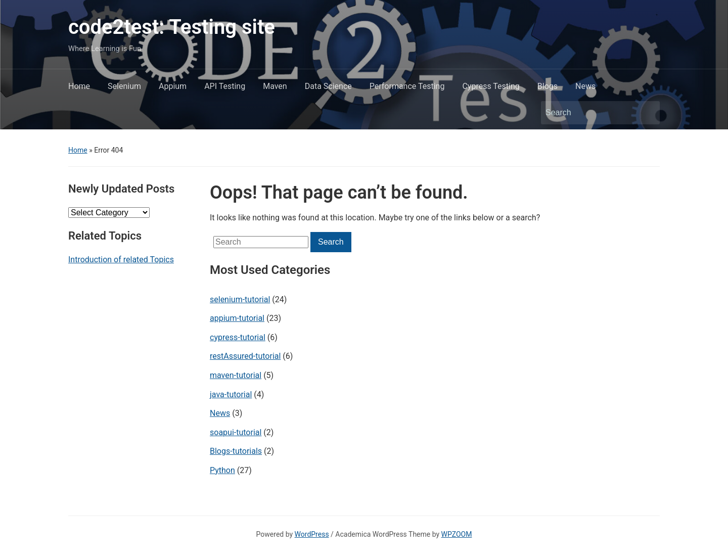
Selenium (124, 86)
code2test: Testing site (172, 27)
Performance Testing (407, 86)
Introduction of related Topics (121, 260)
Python (222, 470)
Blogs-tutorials (236, 451)
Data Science (328, 86)
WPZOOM (457, 534)
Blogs (548, 86)
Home (79, 86)
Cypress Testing (491, 86)
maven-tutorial (236, 375)
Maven (275, 86)
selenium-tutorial (240, 299)
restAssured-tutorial (245, 356)
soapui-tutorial (236, 432)
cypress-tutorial (238, 337)
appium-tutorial (237, 318)
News (585, 86)
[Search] (591, 113)
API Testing (225, 86)
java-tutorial (231, 394)
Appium (173, 86)
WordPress (312, 534)
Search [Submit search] (647, 113)
